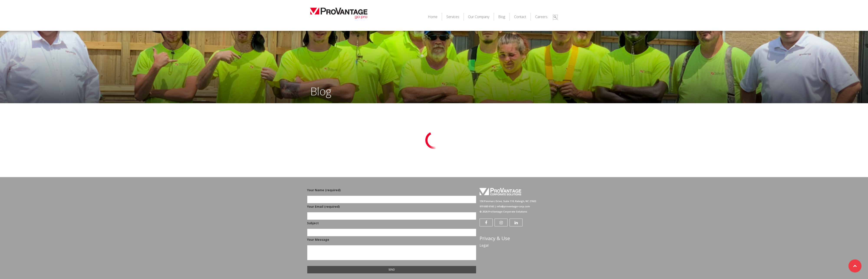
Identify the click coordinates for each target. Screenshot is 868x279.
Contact (520, 17)
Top (855, 266)
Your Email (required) (392, 211)
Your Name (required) (392, 195)
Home (433, 17)
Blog (502, 17)
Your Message (392, 249)
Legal (484, 245)
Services (453, 17)
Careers (541, 17)
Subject (392, 228)
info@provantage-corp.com (513, 206)
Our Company (479, 17)
